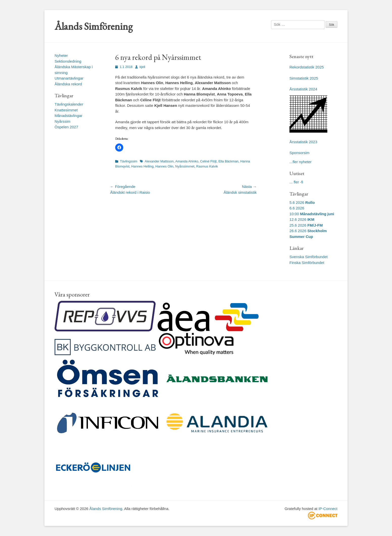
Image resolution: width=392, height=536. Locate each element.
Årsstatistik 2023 (303, 142)
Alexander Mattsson (159, 161)
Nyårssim (63, 121)
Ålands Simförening (94, 26)
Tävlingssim (129, 161)
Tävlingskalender (69, 104)
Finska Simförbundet (307, 263)
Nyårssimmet (185, 166)
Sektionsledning (68, 61)
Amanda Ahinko (187, 161)
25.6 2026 (306, 225)
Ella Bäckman (228, 161)
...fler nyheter (301, 162)
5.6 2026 (302, 202)
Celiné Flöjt (208, 161)
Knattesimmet (66, 110)
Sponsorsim (299, 153)
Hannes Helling (142, 166)
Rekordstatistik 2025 (307, 67)
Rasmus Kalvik (207, 166)
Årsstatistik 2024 (303, 89)
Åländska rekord (68, 84)
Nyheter (61, 55)
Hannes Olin (164, 166)
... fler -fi (296, 182)
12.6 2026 (302, 219)
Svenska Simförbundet (309, 257)
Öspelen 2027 (66, 127)
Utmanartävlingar (69, 78)
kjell (142, 67)
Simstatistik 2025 (304, 78)
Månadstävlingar (68, 116)
